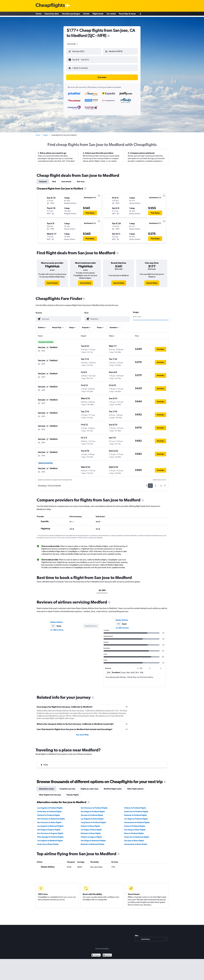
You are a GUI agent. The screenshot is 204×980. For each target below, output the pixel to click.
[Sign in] (140, 14)
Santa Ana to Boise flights (48, 842)
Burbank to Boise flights (91, 831)
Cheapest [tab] (43, 179)
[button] (82, 59)
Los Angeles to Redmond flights (50, 824)
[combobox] (73, 44)
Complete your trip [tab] (67, 787)
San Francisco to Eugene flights (50, 831)
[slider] (169, 318)
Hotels (86, 14)
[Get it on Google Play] (96, 953)
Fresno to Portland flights (135, 824)
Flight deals (98, 14)
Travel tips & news (127, 14)
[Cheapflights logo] (50, 6)
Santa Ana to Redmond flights (137, 835)
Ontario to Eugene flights (91, 835)
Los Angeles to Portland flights (50, 806)
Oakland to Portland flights (49, 813)
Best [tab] (54, 179)
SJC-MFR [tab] (102, 588)
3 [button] (161, 484)
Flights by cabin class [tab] (90, 787)
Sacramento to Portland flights (137, 820)
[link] (52, 281)
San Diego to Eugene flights (49, 828)
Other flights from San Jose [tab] (50, 793)
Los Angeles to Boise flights (92, 817)
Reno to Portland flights (134, 831)
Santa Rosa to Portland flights (49, 809)
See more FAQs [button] (82, 733)
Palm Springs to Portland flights (50, 835)
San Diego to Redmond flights (93, 838)
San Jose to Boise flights (134, 838)
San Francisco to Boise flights (49, 820)
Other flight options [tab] (135, 787)
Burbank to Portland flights (136, 813)
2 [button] (156, 484)
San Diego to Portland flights (93, 809)
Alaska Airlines (56, 620)
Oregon (45, 133)
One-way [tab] (81, 179)
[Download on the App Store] (107, 953)
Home (39, 14)
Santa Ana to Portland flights (136, 809)
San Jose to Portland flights (92, 813)
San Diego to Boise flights (135, 828)
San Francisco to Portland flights (94, 806)
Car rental (111, 14)
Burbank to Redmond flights (93, 842)
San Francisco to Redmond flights (51, 817)
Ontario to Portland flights (135, 806)
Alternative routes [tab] (46, 787)
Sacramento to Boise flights (136, 842)
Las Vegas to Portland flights (136, 817)
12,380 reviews (57, 628)
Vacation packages (71, 14)
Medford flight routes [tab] (113, 787)
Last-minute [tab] (66, 179)
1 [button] (150, 484)
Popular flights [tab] (73, 793)
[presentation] (109, 36)
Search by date (52, 14)
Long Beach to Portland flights (93, 820)
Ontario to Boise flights (90, 824)
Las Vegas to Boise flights (91, 828)
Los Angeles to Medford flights (50, 838)
